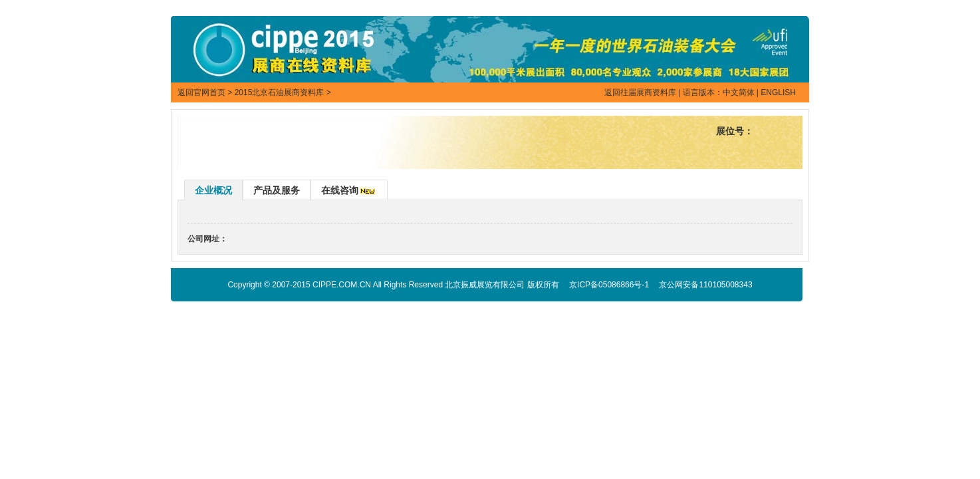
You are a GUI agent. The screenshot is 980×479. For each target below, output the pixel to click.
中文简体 (739, 92)
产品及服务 (277, 190)
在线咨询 (340, 190)
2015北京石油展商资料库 (280, 92)
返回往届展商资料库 (640, 92)
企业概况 (213, 190)
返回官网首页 (201, 92)
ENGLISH (778, 92)
